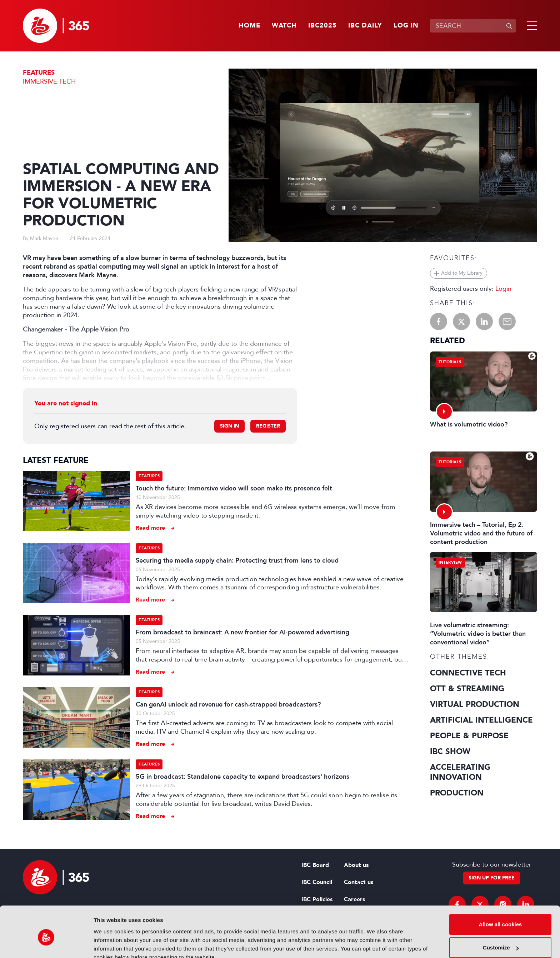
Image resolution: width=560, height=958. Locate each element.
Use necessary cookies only (500, 938)
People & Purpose (469, 736)
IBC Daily (365, 26)
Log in (406, 26)
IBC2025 (322, 26)
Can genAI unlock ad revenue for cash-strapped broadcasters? (228, 704)
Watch (284, 26)
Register (268, 426)
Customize (501, 915)
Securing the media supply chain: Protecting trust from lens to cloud (237, 560)
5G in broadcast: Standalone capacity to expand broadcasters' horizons (242, 777)
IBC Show (450, 752)
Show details (110, 944)
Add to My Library (462, 273)
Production (457, 793)
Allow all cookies (501, 891)
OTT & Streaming (467, 689)
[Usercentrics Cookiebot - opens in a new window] (46, 944)
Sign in (229, 426)
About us (356, 865)
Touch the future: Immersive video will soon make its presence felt (234, 488)
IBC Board (315, 865)
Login (503, 289)
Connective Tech (468, 673)
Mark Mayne (44, 238)
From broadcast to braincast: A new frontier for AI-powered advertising (242, 632)
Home (249, 26)
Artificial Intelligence (481, 720)
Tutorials (450, 362)
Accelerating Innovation (460, 772)
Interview (450, 562)
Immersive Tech (49, 81)
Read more (150, 528)
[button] (531, 26)
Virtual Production (475, 704)
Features (39, 73)
